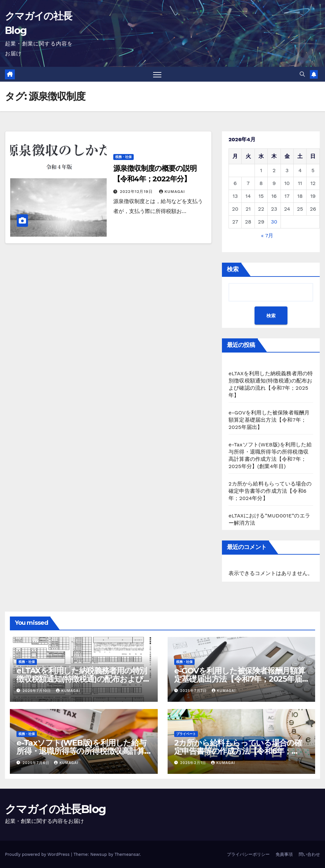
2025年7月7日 (194, 691)
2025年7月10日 (38, 691)
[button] (302, 74)
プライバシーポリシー (248, 854)
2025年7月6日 (37, 763)
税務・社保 (123, 157)
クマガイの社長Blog (55, 809)
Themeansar (127, 854)
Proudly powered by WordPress (38, 854)
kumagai (172, 192)
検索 (233, 270)
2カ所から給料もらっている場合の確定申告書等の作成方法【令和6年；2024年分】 (270, 491)
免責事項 (284, 854)
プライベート (186, 734)
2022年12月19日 (137, 192)
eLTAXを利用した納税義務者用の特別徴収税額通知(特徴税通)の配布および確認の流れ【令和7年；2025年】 (83, 679)
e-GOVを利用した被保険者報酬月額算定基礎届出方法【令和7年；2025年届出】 (269, 420)
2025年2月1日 (194, 763)
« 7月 (267, 236)
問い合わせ (309, 854)
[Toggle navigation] (157, 75)
